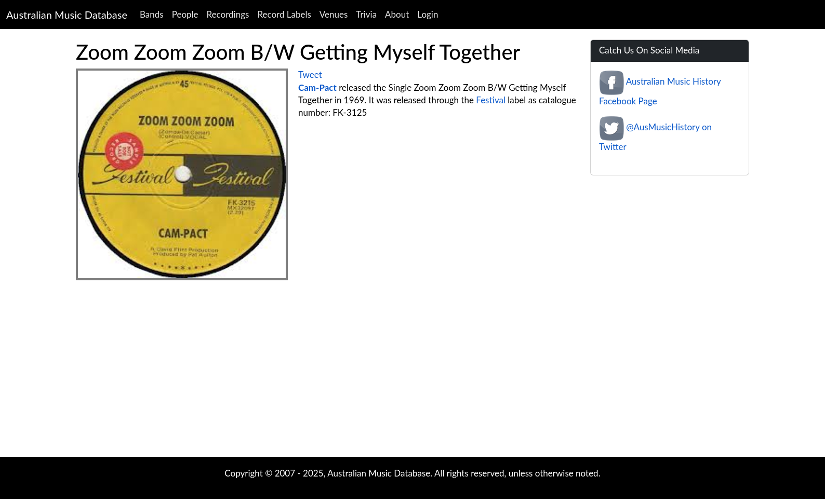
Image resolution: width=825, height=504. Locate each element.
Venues (334, 14)
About (397, 14)
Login (428, 14)
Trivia (366, 14)
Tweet (310, 74)
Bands (152, 14)
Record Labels (284, 14)
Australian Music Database (67, 15)
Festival (491, 100)
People (185, 14)
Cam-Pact (317, 87)
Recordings (228, 14)
